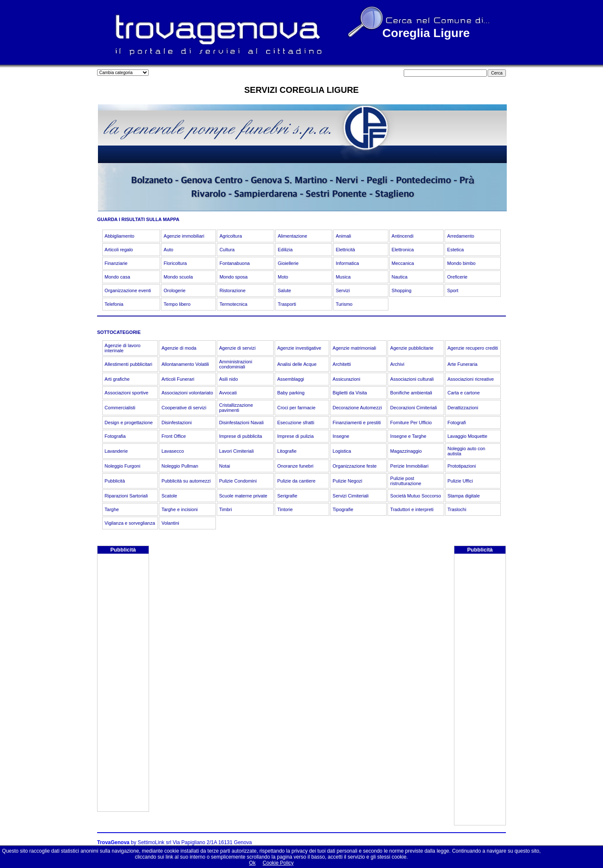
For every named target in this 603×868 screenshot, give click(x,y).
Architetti (342, 364)
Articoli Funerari (178, 379)
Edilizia (285, 250)
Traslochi (457, 509)
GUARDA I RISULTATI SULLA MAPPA (138, 219)
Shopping (402, 290)
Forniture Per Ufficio (411, 423)
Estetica (455, 250)
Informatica (347, 263)
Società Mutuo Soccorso (415, 496)
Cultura (227, 250)
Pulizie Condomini (238, 481)
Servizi (343, 290)
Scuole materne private (243, 496)
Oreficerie (457, 277)
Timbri (226, 509)
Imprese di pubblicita (241, 436)
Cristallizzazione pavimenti (236, 408)
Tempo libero (177, 304)
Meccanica (403, 263)
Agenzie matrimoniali (354, 348)
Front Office (174, 436)
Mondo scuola (178, 277)
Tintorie (285, 509)
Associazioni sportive (127, 393)
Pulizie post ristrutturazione (406, 481)
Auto (168, 250)
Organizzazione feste (355, 466)
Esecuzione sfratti (296, 423)
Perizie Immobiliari (409, 466)
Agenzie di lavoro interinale (123, 348)
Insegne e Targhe (408, 436)
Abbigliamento (120, 236)
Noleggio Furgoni (123, 466)
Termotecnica (233, 304)
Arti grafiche (117, 379)
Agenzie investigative (299, 348)
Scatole (169, 496)
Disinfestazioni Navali (242, 423)
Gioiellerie (288, 263)
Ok (252, 863)
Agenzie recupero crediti (473, 348)
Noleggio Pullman (180, 466)
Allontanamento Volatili (185, 364)
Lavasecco (173, 451)
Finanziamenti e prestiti (357, 423)
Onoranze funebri (295, 466)
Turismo (344, 304)
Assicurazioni (346, 379)
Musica (343, 277)
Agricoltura (231, 236)
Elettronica (403, 250)
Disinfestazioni (177, 423)
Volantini (170, 523)
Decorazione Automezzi (357, 408)
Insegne (341, 436)
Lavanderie (116, 451)
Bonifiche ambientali (411, 393)
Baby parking (291, 393)
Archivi (397, 364)
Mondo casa (118, 277)
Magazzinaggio (406, 451)
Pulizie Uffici (460, 481)
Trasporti (287, 304)
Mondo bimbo (461, 263)
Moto (283, 277)
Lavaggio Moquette (468, 436)
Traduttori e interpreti (412, 509)
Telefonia (114, 304)
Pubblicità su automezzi (186, 481)
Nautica (400, 277)
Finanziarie (116, 263)
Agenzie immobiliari (184, 236)
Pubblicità (115, 481)
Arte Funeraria (462, 364)
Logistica (342, 451)
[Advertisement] (123, 684)
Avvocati (228, 393)
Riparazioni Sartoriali (126, 496)
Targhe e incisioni (179, 509)
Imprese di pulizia (296, 436)
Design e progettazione (129, 423)
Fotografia (115, 436)
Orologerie (174, 290)
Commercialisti (120, 408)
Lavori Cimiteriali (237, 451)
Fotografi (457, 423)
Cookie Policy (278, 863)
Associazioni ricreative (471, 379)
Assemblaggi (291, 379)
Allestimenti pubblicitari (129, 364)
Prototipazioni (462, 466)
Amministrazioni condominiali (236, 364)
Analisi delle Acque (297, 364)
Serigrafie (287, 496)
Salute (284, 290)
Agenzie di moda (179, 348)
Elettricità (345, 250)
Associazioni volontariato (187, 393)
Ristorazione (232, 290)
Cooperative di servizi (184, 408)
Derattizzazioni (463, 408)
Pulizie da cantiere (296, 481)
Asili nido (229, 379)
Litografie (287, 451)
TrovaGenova (113, 842)
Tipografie (343, 509)
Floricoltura (175, 263)
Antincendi (403, 236)
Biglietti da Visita (350, 393)
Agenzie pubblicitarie (412, 348)
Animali (343, 236)
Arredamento (461, 236)
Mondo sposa (233, 277)
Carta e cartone (464, 393)
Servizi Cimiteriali (350, 496)
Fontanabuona (234, 263)
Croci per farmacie (296, 408)
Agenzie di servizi (238, 348)
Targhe (112, 509)
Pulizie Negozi (347, 481)
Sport (453, 290)
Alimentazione (292, 236)
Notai (225, 466)
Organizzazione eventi (128, 290)
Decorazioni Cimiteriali (413, 408)
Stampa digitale (464, 496)
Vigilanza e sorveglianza (130, 523)
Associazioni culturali (412, 379)
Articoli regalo (119, 250)
